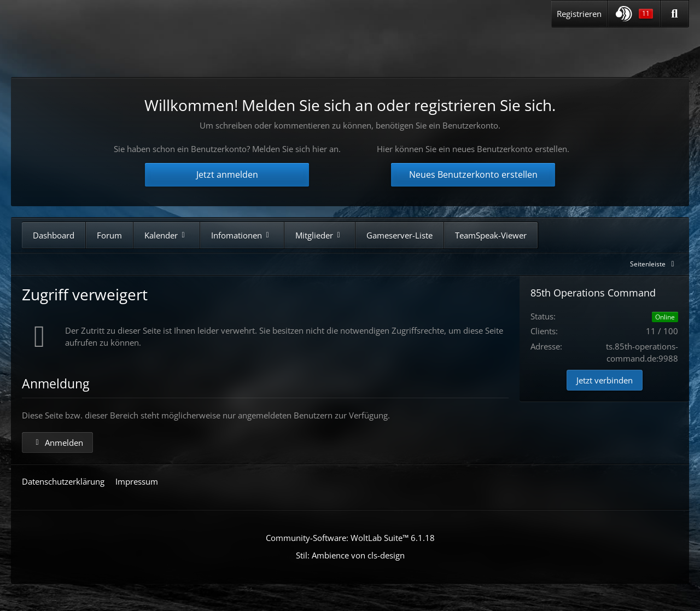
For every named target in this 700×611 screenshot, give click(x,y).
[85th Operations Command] (125, 48)
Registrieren (579, 14)
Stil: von (350, 555)
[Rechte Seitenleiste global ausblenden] (654, 264)
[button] (634, 14)
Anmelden (57, 443)
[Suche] (675, 14)
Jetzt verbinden (605, 380)
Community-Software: (350, 538)
